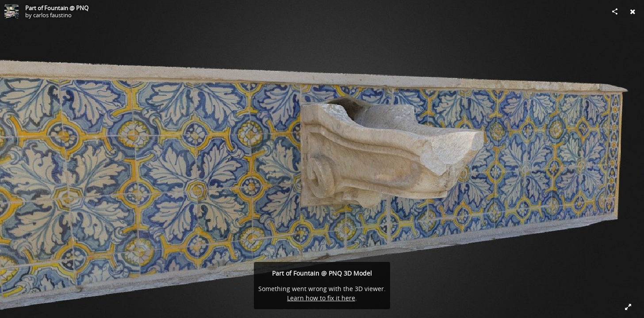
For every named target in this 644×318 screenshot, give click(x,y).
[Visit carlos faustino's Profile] (11, 11)
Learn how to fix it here (321, 298)
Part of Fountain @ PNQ (57, 8)
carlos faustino (52, 15)
